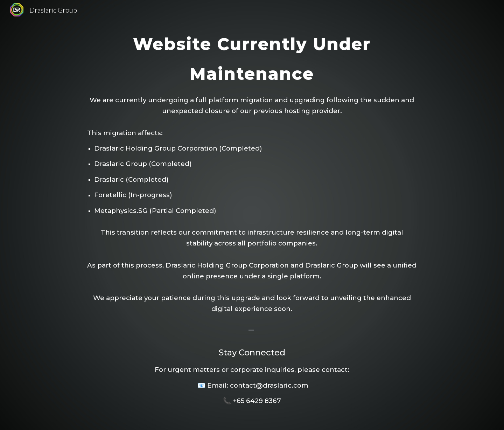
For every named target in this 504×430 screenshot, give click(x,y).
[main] (252, 215)
